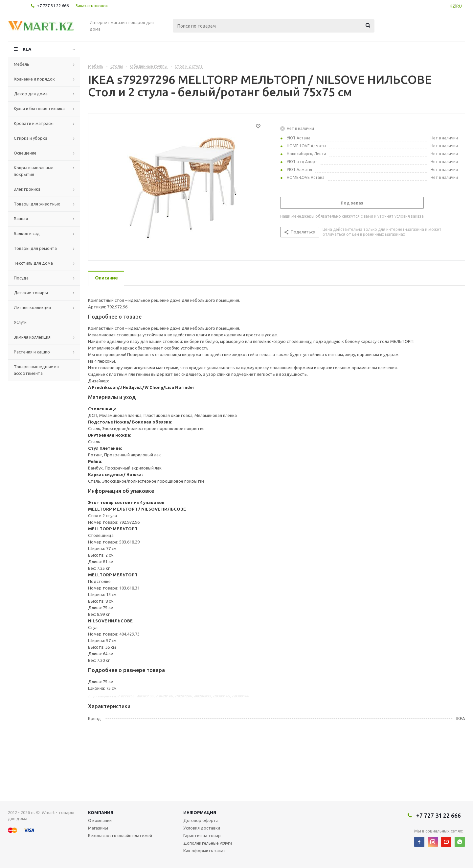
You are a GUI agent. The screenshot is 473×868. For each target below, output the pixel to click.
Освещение (25, 153)
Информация (200, 812)
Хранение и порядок (34, 79)
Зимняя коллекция (32, 337)
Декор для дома (31, 94)
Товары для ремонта (35, 248)
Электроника (27, 189)
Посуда (21, 278)
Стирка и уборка (31, 138)
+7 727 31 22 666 (53, 6)
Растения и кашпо (32, 352)
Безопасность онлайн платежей (120, 835)
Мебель (22, 64)
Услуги (20, 322)
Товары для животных (37, 204)
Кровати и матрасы (34, 123)
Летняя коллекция (32, 307)
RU (459, 6)
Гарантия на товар (202, 835)
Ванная (21, 219)
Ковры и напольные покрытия (34, 171)
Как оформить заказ (204, 851)
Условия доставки (202, 828)
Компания (101, 812)
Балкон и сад (27, 233)
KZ (452, 6)
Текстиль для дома (33, 263)
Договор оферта (201, 820)
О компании (100, 820)
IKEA (26, 49)
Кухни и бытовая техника (39, 108)
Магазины (98, 828)
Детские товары (31, 293)
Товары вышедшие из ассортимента (36, 370)
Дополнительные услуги (208, 843)
